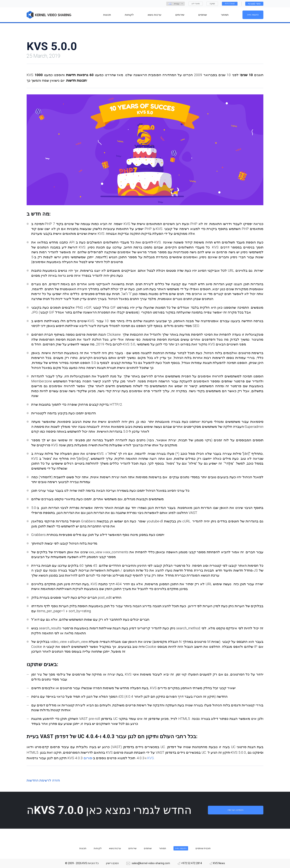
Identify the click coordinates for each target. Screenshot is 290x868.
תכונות (83, 848)
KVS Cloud (230, 4)
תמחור (163, 848)
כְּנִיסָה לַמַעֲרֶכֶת (254, 4)
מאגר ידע (196, 4)
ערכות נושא (115, 848)
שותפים (148, 848)
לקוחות (98, 848)
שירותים (132, 848)
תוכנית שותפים (203, 848)
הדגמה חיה (253, 15)
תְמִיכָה (212, 4)
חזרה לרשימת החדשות (43, 780)
